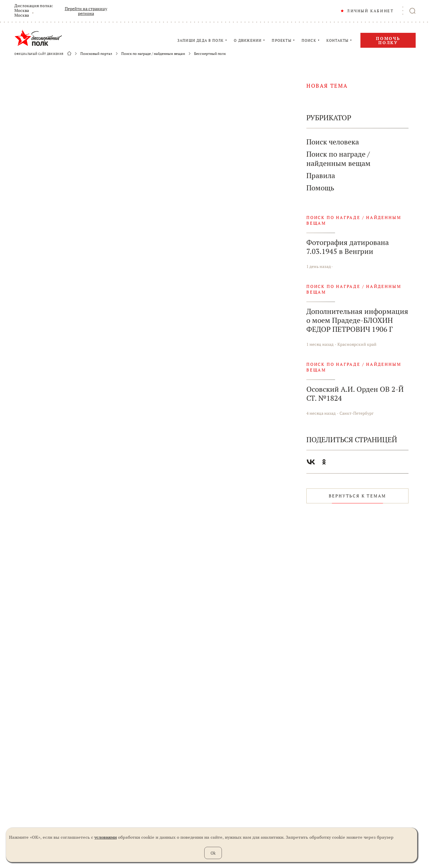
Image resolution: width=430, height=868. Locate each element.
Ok (213, 853)
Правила (321, 176)
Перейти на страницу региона (86, 11)
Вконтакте (311, 462)
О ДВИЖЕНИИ (248, 41)
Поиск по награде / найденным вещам (153, 54)
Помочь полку (388, 40)
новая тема (327, 86)
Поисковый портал (96, 54)
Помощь (320, 188)
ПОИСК (309, 41)
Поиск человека (333, 142)
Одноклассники (324, 462)
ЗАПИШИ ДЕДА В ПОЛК (201, 41)
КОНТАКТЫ (338, 41)
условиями (106, 837)
